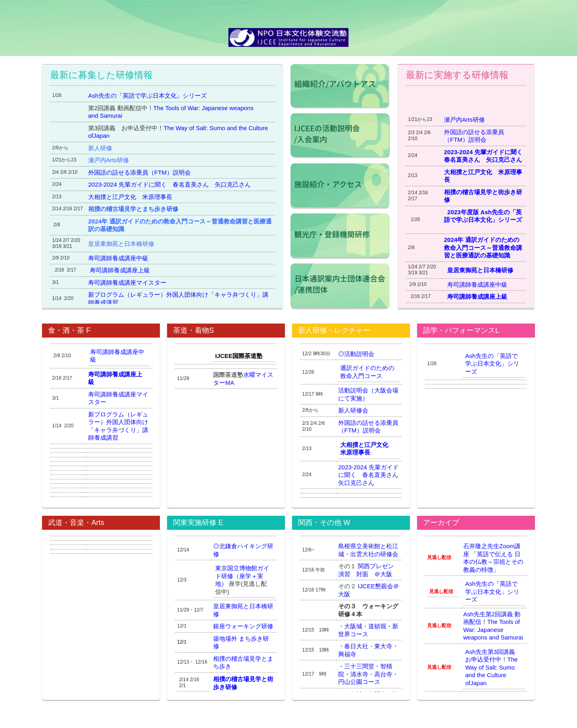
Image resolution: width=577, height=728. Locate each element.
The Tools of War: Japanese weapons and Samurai (493, 629)
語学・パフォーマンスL (461, 330)
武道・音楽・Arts (76, 523)
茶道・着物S (194, 330)
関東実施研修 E (198, 523)
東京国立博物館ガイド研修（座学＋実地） (242, 576)
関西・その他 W (324, 523)
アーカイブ (441, 523)
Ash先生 (474, 614)
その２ (348, 586)
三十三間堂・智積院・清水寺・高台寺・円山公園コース (368, 674)
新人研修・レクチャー (334, 330)
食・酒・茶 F (69, 330)
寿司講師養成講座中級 (478, 285)
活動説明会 (359, 354)
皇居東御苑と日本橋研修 (482, 270)
